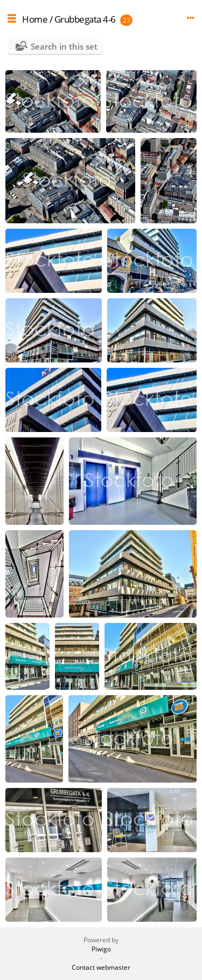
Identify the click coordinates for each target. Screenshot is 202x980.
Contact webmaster (101, 967)
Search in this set (64, 46)
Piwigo (101, 949)
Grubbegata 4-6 (85, 19)
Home (35, 19)
